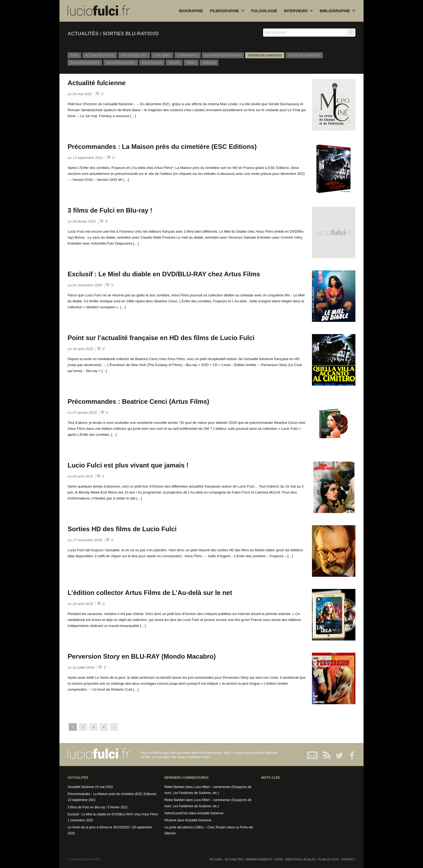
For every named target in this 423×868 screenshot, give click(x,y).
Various (209, 63)
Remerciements (259, 859)
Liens (279, 859)
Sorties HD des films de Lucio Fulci (122, 529)
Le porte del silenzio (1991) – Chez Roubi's (195, 827)
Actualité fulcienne (97, 83)
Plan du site (328, 859)
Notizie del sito (134, 55)
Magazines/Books (85, 63)
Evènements (188, 55)
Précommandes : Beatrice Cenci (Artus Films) (138, 401)
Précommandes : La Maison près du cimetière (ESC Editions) (162, 147)
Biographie (191, 11)
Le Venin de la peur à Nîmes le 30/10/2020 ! (99, 827)
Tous (74, 55)
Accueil (216, 859)
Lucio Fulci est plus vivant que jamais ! (128, 465)
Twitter (337, 755)
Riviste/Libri (152, 63)
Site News (162, 55)
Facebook (349, 755)
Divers (174, 63)
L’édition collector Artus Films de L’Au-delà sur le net (150, 593)
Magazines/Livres (121, 63)
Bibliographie (338, 11)
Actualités (234, 859)
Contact (313, 755)
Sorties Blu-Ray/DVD (265, 55)
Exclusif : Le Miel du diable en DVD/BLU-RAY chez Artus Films (164, 274)
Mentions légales (301, 859)
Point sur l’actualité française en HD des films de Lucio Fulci (161, 338)
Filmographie (227, 11)
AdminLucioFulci (176, 813)
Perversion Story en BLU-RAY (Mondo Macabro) (142, 656)
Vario (191, 63)
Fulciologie (264, 11)
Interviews (299, 11)
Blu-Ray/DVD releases (223, 55)
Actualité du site (100, 55)
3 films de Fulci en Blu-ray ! (110, 210)
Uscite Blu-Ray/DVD (304, 55)
